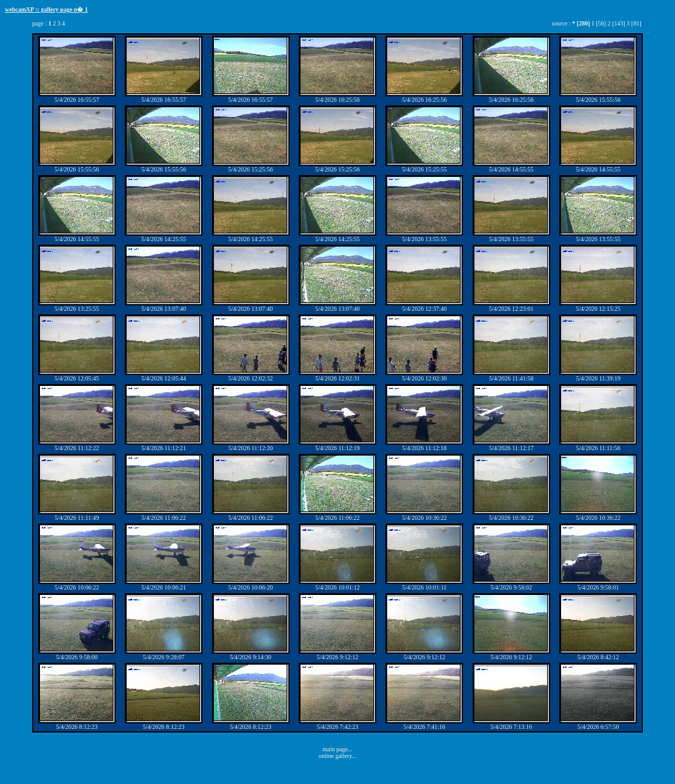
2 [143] (617, 23)
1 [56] (599, 23)
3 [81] (634, 23)
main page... (338, 749)
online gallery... (337, 756)
